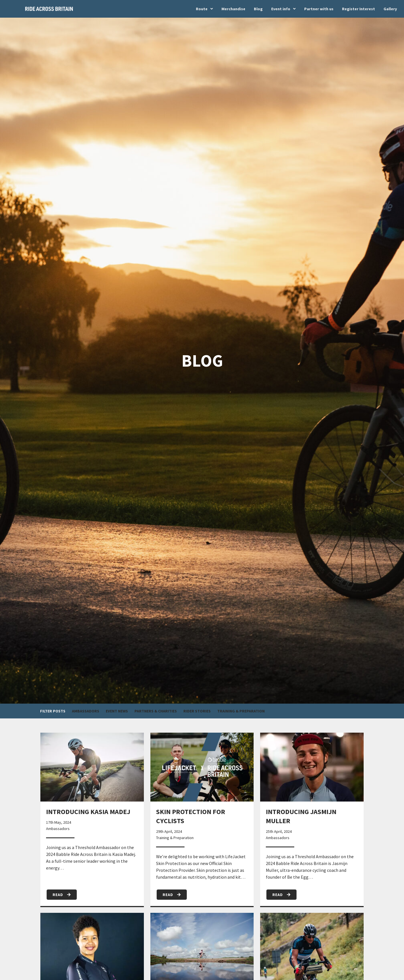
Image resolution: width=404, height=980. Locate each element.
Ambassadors (86, 711)
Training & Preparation (241, 711)
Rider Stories (197, 711)
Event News (117, 711)
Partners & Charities (156, 711)
